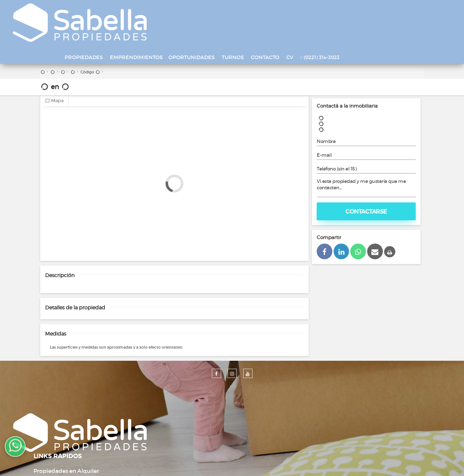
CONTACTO (313, 11)
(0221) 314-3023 (368, 11)
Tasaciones (177, 416)
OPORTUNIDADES (240, 11)
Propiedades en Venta (191, 393)
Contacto (174, 428)
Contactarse (366, 171)
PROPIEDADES (132, 11)
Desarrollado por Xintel (223, 464)
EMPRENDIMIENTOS (184, 11)
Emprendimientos (187, 404)
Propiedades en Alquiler (194, 381)
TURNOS (281, 11)
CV (338, 11)
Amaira (292, 464)
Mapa (54, 60)
